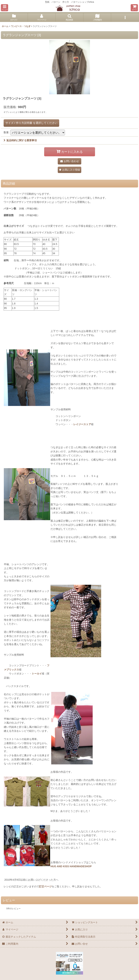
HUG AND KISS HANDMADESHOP (71, 866)
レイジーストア (82, 424)
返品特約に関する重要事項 (20, 140)
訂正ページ (45, 886)
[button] (5, 8)
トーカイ (37, 674)
